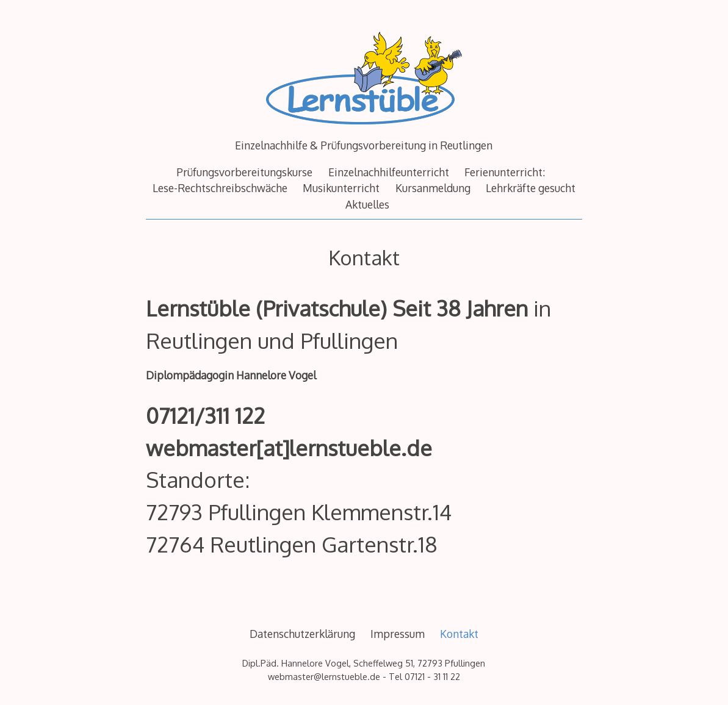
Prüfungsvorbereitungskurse (244, 172)
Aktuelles (367, 204)
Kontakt (459, 634)
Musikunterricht (341, 188)
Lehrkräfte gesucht (531, 188)
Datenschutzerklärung (302, 634)
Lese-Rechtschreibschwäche (220, 188)
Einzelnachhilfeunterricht (389, 172)
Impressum (398, 634)
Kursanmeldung (433, 188)
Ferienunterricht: (505, 172)
